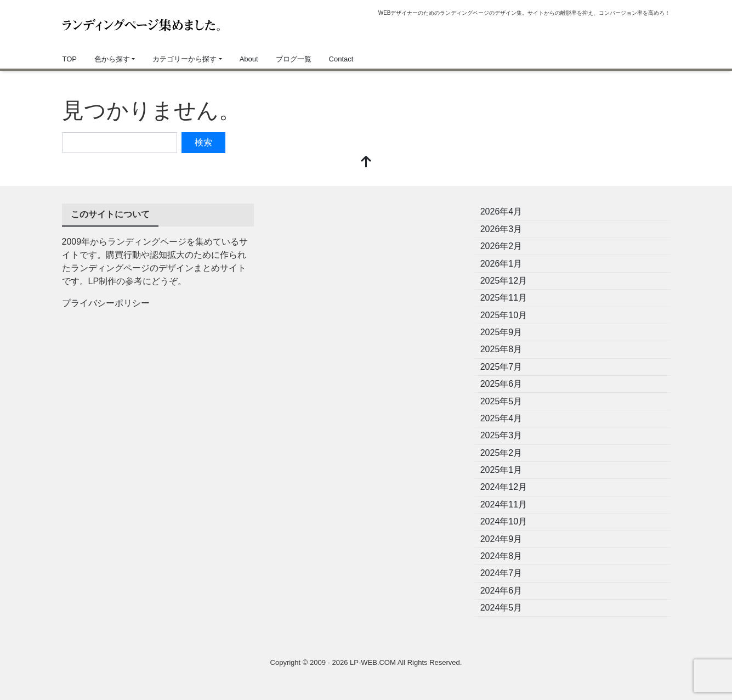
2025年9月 (501, 332)
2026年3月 (501, 229)
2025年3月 (501, 435)
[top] (366, 163)
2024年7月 (501, 573)
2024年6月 (501, 591)
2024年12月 (504, 487)
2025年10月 (504, 315)
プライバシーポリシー (106, 303)
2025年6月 (501, 384)
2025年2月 (501, 453)
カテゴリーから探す (185, 59)
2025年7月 (501, 367)
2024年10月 (504, 521)
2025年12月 (504, 281)
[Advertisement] (366, 280)
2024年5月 (501, 608)
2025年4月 (501, 418)
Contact (341, 59)
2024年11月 (504, 504)
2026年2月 (501, 246)
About (249, 59)
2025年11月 (504, 298)
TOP (70, 59)
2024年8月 (501, 556)
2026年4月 (501, 211)
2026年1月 (501, 264)
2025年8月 (501, 349)
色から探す (112, 59)
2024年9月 (501, 539)
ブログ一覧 (294, 59)
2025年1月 (501, 470)
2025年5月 (501, 401)
